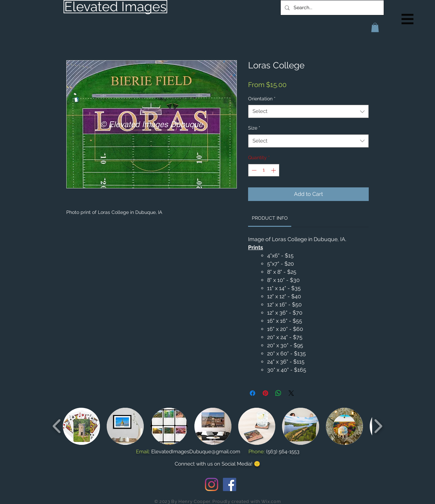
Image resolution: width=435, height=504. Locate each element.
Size (254, 128)
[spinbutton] (264, 170)
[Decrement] (253, 170)
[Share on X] (291, 393)
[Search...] (332, 8)
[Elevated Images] (115, 7)
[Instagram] (212, 484)
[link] (270, 218)
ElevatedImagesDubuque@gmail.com (196, 452)
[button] (408, 19)
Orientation (262, 99)
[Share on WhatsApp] (278, 393)
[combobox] (308, 111)
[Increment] (274, 170)
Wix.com (271, 501)
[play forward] (378, 426)
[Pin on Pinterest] (265, 393)
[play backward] (57, 426)
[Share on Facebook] (253, 393)
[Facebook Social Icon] (230, 484)
